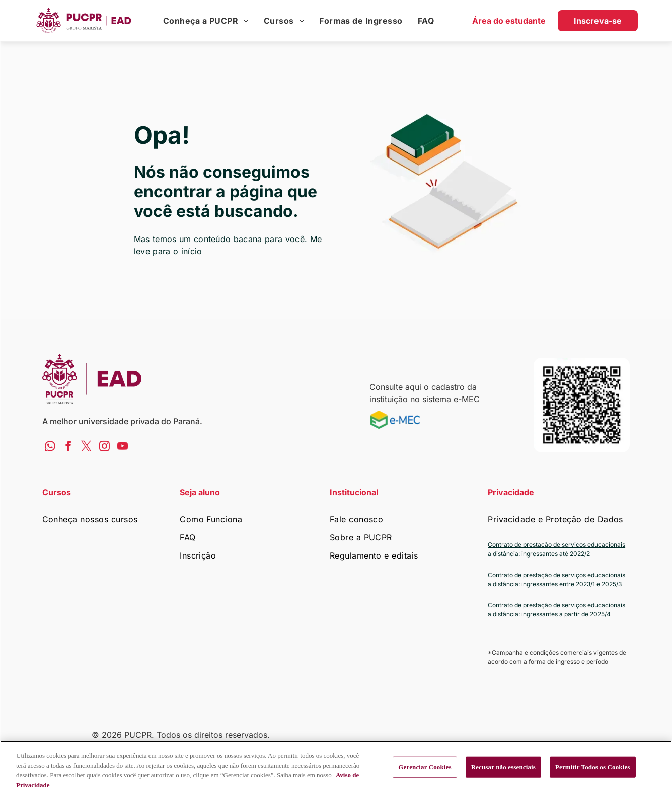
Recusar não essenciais (503, 767)
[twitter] (86, 447)
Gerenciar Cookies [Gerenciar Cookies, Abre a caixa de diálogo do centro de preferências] (425, 767)
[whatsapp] (50, 447)
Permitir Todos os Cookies (593, 767)
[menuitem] (206, 21)
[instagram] (104, 447)
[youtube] (123, 447)
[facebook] (68, 447)
